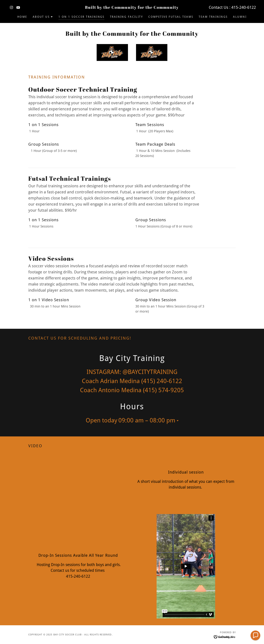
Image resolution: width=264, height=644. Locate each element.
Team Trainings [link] (213, 17)
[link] (11, 7)
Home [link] (22, 17)
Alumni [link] (240, 17)
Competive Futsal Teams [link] (171, 17)
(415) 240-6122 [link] (162, 381)
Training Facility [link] (126, 17)
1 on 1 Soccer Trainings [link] (81, 17)
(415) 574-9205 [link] (163, 390)
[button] (43, 17)
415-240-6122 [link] (244, 7)
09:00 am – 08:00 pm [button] (147, 420)
